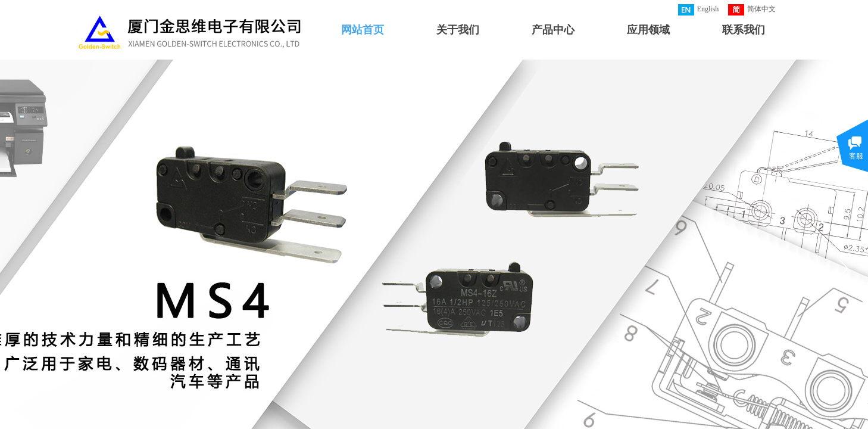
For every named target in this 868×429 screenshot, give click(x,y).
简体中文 (752, 10)
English (699, 10)
